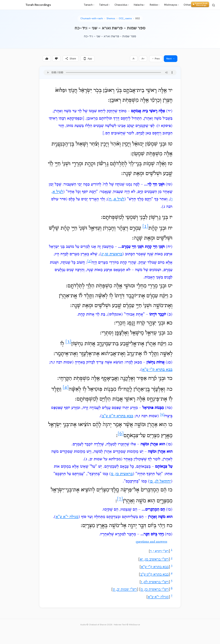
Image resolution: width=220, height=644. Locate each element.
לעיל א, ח (117, 199)
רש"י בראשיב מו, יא (154, 560)
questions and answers (152, 542)
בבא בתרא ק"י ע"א (157, 370)
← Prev (156, 59)
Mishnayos (171, 5)
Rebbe (155, 5)
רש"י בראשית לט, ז (155, 582)
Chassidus (122, 5)
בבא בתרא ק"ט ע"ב (118, 416)
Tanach (89, 5)
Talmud (104, 5)
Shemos (111, 18)
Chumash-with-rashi (92, 18)
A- (134, 59)
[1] (145, 226)
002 (137, 18)
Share (71, 59)
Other (188, 5)
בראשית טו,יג (112, 254)
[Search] (213, 5)
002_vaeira (125, 18)
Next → (171, 59)
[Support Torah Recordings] (200, 4)
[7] (120, 499)
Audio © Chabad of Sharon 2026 (96, 625)
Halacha (139, 5)
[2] (89, 261)
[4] (66, 388)
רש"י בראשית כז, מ (155, 590)
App (88, 59)
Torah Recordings (38, 5)
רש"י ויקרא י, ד (159, 551)
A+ (143, 59)
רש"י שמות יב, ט (125, 590)
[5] (162, 415)
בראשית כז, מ (122, 474)
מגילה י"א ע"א (67, 517)
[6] (121, 434)
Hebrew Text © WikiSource (127, 625)
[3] (68, 342)
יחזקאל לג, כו (160, 481)
